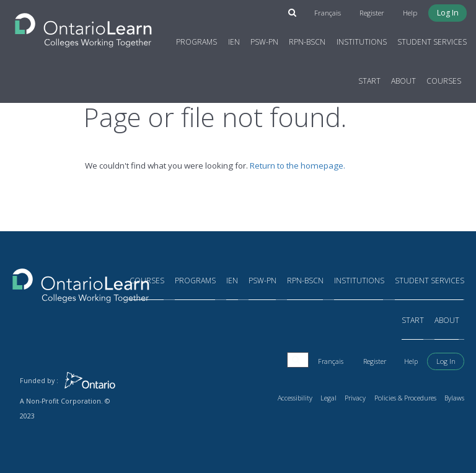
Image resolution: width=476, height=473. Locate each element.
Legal (330, 397)
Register (375, 13)
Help (412, 13)
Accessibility (296, 397)
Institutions (362, 42)
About (403, 81)
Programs (197, 42)
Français (332, 13)
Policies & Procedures (406, 397)
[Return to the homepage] (83, 27)
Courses (444, 81)
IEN (234, 42)
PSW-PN (264, 42)
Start (369, 81)
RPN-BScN (308, 42)
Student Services (432, 42)
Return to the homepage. (297, 165)
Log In (448, 13)
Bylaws (454, 397)
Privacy (356, 397)
